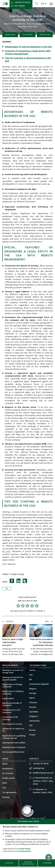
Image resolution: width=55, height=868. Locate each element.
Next (47, 621)
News (5, 783)
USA (7, 589)
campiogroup (39, 768)
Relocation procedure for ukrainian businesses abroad (41, 642)
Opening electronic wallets (14, 743)
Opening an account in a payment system (13, 679)
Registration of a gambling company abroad (14, 737)
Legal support (8, 698)
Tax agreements (9, 792)
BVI (31, 679)
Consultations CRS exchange (10, 718)
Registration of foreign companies (12, 686)
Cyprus (32, 698)
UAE (31, 726)
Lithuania (33, 703)
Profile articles (18, 24)
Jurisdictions (10, 35)
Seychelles (34, 712)
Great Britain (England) (39, 684)
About (5, 764)
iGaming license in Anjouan (14, 747)
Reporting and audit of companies (12, 704)
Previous (10, 621)
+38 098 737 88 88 (22, 2)
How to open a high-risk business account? (13, 642)
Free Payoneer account (12, 724)
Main (7, 24)
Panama (33, 707)
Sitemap (6, 797)
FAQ (4, 788)
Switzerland (34, 721)
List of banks (27, 35)
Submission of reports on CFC (13, 730)
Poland (32, 735)
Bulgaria (33, 689)
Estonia (32, 730)
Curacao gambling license (13, 752)
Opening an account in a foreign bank (13, 671)
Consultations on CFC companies (11, 711)
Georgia (33, 693)
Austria (32, 670)
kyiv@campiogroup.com (43, 773)
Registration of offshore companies (13, 693)
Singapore (34, 716)
